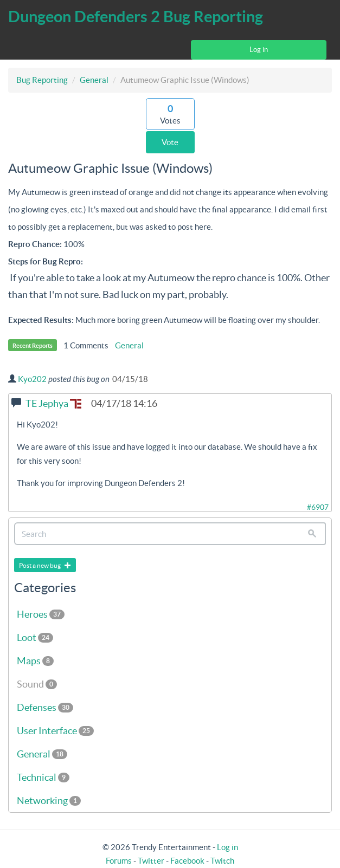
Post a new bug (45, 565)
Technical (43, 777)
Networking (49, 801)
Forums (119, 861)
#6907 (318, 507)
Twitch (222, 861)
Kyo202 (32, 379)
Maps (35, 661)
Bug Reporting (42, 80)
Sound (37, 684)
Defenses (45, 707)
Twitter (151, 861)
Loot (35, 637)
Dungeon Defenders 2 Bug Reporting (136, 17)
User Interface (55, 731)
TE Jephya (53, 403)
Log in (259, 50)
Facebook (187, 861)
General (94, 80)
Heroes (41, 614)
